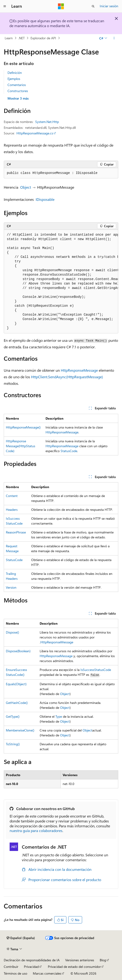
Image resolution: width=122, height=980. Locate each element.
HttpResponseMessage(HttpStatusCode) (21, 446)
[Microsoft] (61, 6)
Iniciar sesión (109, 6)
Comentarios (17, 85)
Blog (103, 960)
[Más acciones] (114, 38)
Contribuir (11, 967)
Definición (15, 73)
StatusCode (69, 451)
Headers (12, 510)
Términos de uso (15, 973)
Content (12, 496)
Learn (9, 38)
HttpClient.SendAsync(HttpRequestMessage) (67, 377)
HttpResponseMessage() (23, 427)
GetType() (13, 716)
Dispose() (12, 632)
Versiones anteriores (80, 960)
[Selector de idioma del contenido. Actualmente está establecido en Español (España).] (21, 938)
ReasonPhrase (16, 532)
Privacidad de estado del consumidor (74, 967)
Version (11, 587)
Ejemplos (14, 79)
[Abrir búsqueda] (93, 6)
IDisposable (45, 199)
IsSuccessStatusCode (96, 670)
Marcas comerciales (47, 973)
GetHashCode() (17, 703)
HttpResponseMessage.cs (35, 133)
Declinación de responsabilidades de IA (32, 960)
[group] (61, 282)
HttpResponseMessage (79, 370)
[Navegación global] (5, 6)
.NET (21, 38)
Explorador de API (43, 38)
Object (26, 187)
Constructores (18, 91)
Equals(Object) (16, 684)
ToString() (13, 744)
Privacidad (31, 967)
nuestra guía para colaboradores (36, 830)
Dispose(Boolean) (18, 651)
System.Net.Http (47, 122)
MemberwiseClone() (20, 730)
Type (59, 716)
